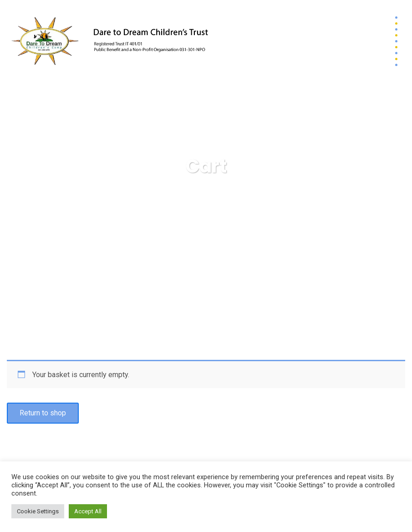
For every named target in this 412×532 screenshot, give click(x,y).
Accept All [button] (88, 511)
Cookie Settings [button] (38, 511)
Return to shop (43, 413)
